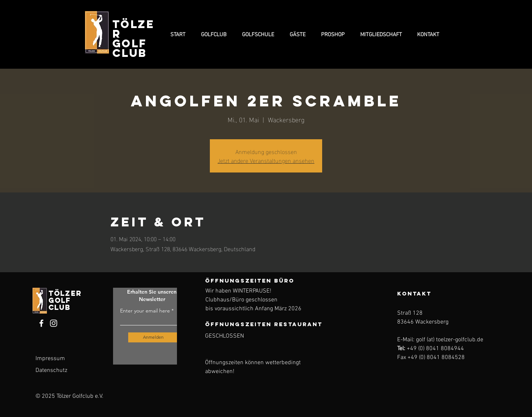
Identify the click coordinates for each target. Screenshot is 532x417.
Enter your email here (145, 311)
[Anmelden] (154, 337)
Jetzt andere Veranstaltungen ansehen (266, 160)
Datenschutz (51, 370)
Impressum (50, 359)
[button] (214, 35)
